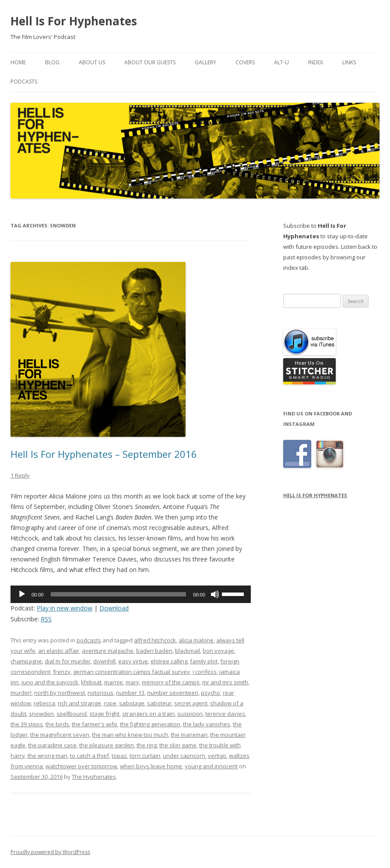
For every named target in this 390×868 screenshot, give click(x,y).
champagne (26, 661)
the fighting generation (150, 724)
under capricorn (184, 756)
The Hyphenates (94, 777)
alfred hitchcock (155, 640)
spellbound (72, 714)
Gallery (206, 62)
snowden (41, 714)
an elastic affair (59, 651)
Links (349, 62)
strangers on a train (148, 714)
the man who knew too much (130, 735)
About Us (92, 62)
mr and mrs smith (225, 682)
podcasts (89, 640)
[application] (131, 594)
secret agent (191, 703)
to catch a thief (90, 756)
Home (18, 62)
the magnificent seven (60, 735)
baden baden (154, 651)
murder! (21, 693)
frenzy (62, 672)
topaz (119, 756)
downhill (104, 661)
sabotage (132, 703)
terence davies (225, 714)
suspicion (190, 714)
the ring (147, 745)
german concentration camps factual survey (132, 672)
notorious (100, 693)
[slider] (119, 594)
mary (132, 682)
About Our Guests (150, 62)
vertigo (217, 756)
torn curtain (145, 756)
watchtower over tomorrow (81, 766)
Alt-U (281, 62)
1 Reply (20, 475)
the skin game (178, 745)
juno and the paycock (50, 682)
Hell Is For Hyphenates (74, 21)
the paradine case (52, 745)
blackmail (188, 651)
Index (316, 62)
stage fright (104, 714)
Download (114, 608)
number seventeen (173, 693)
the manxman (189, 735)
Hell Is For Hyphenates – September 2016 (104, 454)
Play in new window (65, 608)
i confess (205, 672)
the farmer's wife (95, 724)
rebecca (44, 703)
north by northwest (60, 693)
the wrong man (47, 756)
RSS (46, 619)
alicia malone (196, 640)
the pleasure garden (107, 745)
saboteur (159, 703)
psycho (211, 693)
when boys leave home (151, 766)
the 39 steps (27, 724)
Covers (245, 62)
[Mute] (215, 594)
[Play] (22, 594)
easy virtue (133, 661)
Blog (52, 62)
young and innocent (211, 766)
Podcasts (24, 82)
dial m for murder (68, 661)
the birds (57, 724)
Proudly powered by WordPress (50, 852)
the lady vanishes (207, 724)
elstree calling (169, 661)
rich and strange (79, 703)
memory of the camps (171, 682)
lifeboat (91, 682)
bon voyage (218, 651)
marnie (114, 682)
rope (110, 703)
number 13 (130, 693)
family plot (204, 661)
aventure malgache (108, 651)
